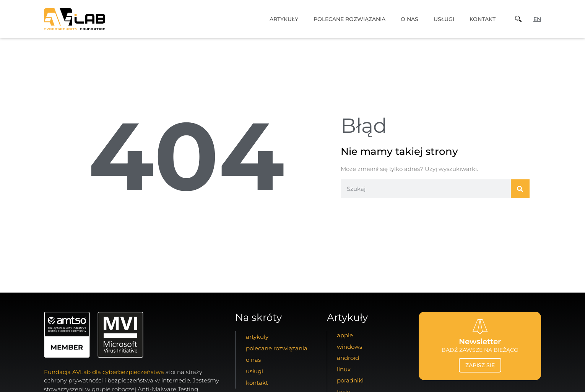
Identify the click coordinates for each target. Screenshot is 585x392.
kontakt (483, 19)
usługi (444, 19)
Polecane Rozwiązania (349, 19)
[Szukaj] (520, 189)
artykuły (284, 19)
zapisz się (480, 365)
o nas (409, 19)
